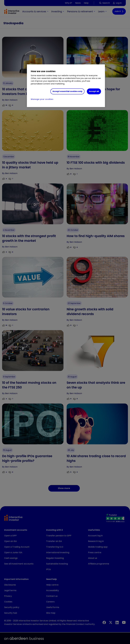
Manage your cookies (42, 99)
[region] (66, 86)
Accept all (94, 91)
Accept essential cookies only (67, 91)
